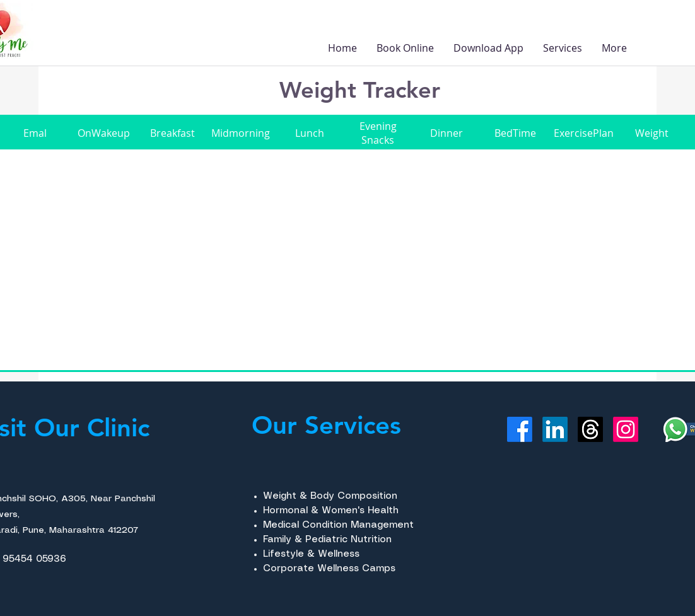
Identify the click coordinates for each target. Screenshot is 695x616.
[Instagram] (626, 429)
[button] (562, 48)
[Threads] (590, 429)
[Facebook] (520, 429)
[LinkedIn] (555, 429)
